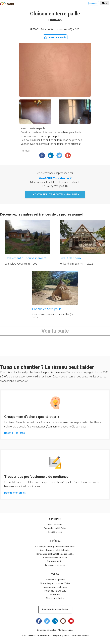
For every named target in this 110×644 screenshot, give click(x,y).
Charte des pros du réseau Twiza (55, 583)
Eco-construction (55, 561)
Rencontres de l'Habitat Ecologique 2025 (55, 554)
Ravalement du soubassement (25, 258)
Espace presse (55, 532)
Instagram (63, 621)
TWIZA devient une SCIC (55, 591)
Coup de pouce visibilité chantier (55, 550)
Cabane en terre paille (47, 309)
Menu (105, 3)
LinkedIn (51, 155)
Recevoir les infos (15, 433)
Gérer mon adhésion (55, 598)
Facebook (42, 155)
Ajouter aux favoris (57, 37)
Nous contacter (55, 525)
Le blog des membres (55, 565)
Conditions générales (46, 630)
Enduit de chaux (70, 258)
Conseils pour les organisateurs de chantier (55, 547)
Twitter (59, 155)
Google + (68, 155)
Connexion (94, 3)
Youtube (71, 621)
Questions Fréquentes (55, 580)
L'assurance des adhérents (55, 587)
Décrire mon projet (15, 493)
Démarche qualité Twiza (55, 528)
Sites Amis (55, 595)
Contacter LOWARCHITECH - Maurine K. (57, 194)
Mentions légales (66, 630)
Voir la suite (55, 331)
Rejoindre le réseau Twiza (55, 558)
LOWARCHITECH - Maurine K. (55, 178)
